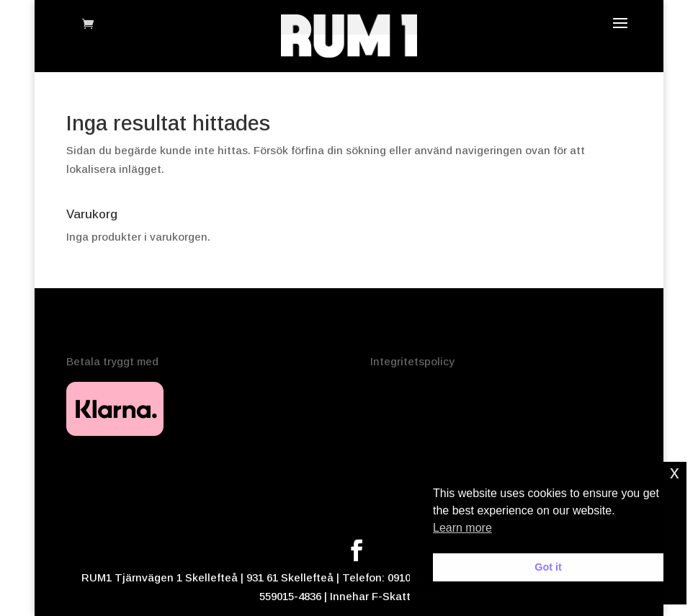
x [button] (675, 472)
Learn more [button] (462, 528)
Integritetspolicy (412, 361)
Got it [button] (548, 567)
